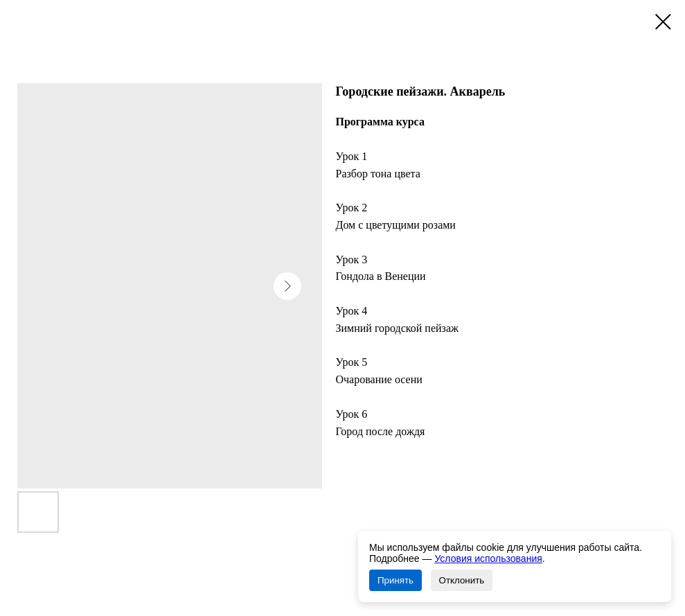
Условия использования (488, 558)
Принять (395, 580)
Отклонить (462, 580)
